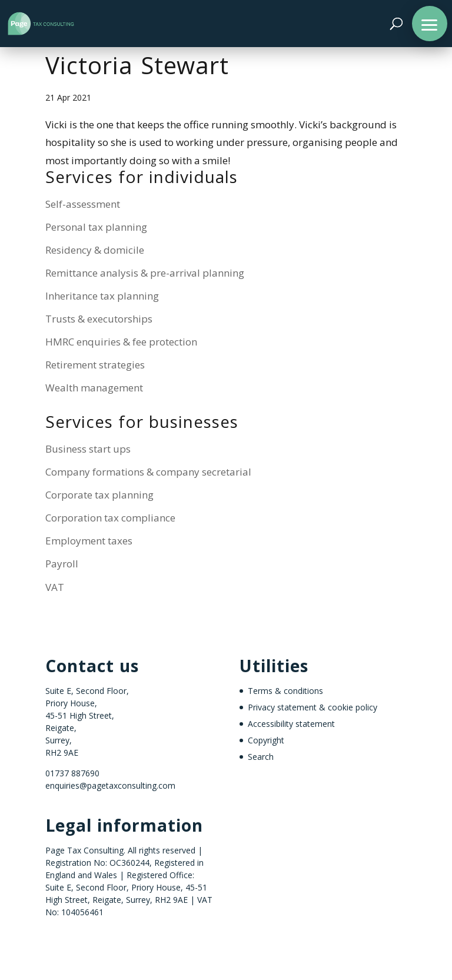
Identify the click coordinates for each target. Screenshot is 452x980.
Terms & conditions (285, 691)
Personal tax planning (96, 227)
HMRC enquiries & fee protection (121, 342)
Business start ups (88, 449)
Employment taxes (89, 541)
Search (261, 757)
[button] (430, 24)
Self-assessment (83, 204)
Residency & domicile (95, 250)
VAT (55, 587)
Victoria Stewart (137, 69)
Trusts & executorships (99, 319)
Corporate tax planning (99, 495)
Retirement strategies (95, 365)
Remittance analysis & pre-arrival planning (145, 273)
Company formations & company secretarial (148, 472)
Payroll (62, 564)
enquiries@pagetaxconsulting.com (110, 785)
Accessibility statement (291, 724)
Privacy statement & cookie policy (313, 707)
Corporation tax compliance (110, 518)
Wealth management (94, 388)
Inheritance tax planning (102, 296)
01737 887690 (72, 773)
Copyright (266, 740)
